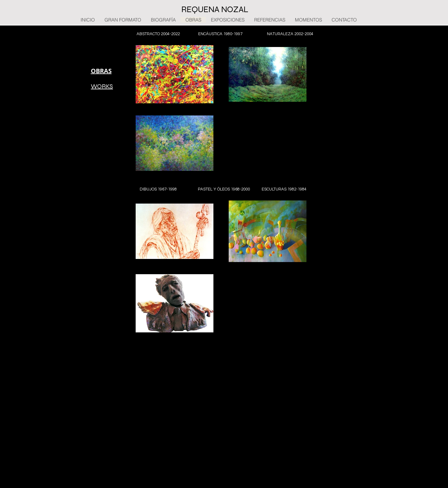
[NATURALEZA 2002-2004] (290, 34)
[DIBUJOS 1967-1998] (158, 189)
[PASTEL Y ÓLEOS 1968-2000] (224, 189)
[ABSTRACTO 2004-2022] (158, 34)
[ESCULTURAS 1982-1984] (284, 189)
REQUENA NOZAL (215, 9)
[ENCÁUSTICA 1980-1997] (220, 34)
